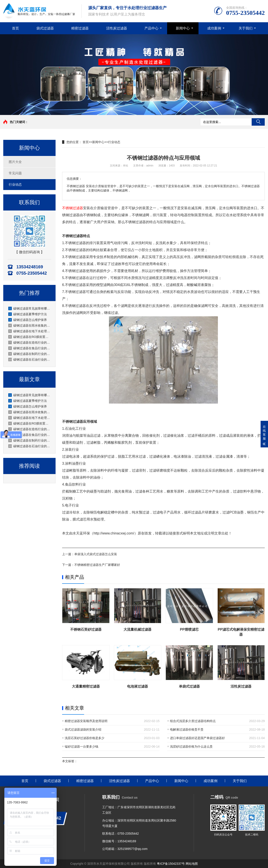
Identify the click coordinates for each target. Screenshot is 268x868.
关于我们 (246, 28)
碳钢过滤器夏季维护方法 (28, 314)
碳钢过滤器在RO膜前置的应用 (30, 337)
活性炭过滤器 (117, 28)
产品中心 (151, 28)
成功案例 (214, 28)
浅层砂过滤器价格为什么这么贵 (191, 746)
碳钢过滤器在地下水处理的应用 (30, 331)
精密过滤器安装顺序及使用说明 (86, 721)
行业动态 (15, 184)
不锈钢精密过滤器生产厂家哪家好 (97, 565)
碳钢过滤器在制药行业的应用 (30, 354)
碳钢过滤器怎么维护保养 (28, 320)
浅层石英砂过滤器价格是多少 (85, 738)
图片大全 (15, 162)
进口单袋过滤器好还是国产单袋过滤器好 (197, 738)
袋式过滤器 (45, 28)
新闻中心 (183, 28)
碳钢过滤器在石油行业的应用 (30, 360)
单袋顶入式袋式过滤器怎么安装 (96, 554)
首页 (15, 28)
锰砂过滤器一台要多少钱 (81, 746)
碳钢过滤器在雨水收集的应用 (30, 325)
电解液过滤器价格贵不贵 (187, 729)
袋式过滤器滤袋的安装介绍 (83, 729)
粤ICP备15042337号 (171, 864)
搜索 (258, 122)
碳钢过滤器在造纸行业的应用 (30, 342)
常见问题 (15, 173)
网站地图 (192, 864)
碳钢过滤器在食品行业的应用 (30, 348)
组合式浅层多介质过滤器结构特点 (193, 721)
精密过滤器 (80, 28)
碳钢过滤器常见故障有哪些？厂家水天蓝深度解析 (30, 308)
